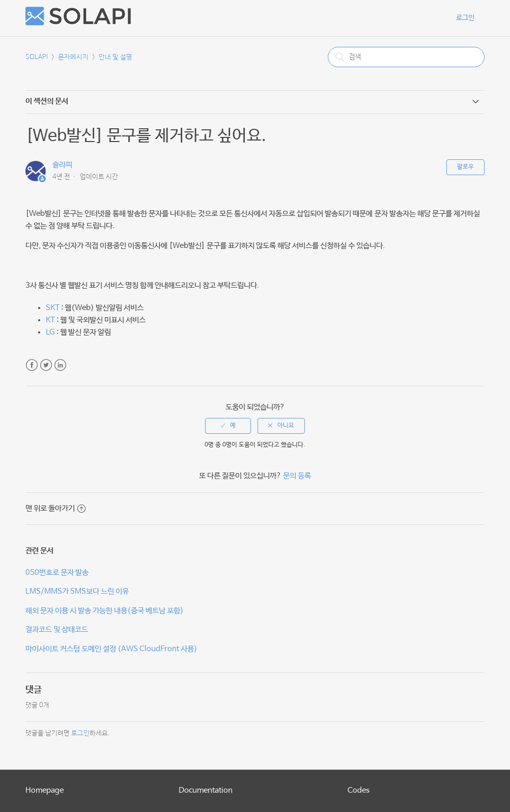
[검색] (406, 57)
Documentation (206, 790)
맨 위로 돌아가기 (55, 508)
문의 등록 (297, 476)
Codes (359, 790)
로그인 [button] (465, 18)
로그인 (80, 733)
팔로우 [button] (465, 167)
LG (50, 332)
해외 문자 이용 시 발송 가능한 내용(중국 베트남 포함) (105, 611)
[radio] (228, 426)
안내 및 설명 (116, 57)
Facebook (32, 365)
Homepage (45, 790)
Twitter (46, 365)
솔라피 (62, 165)
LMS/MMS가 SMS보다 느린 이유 (77, 591)
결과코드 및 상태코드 (57, 629)
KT (50, 320)
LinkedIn (60, 365)
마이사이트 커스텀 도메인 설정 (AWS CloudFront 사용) (111, 649)
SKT (53, 308)
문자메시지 (73, 57)
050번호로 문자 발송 (57, 572)
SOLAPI (37, 57)
